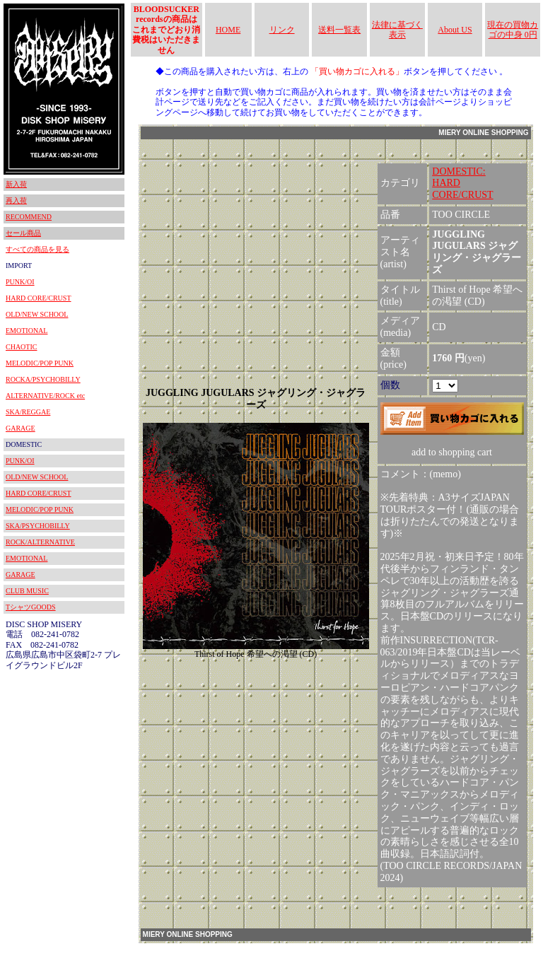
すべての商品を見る (37, 249)
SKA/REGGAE (28, 412)
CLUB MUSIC (27, 591)
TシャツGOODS (31, 607)
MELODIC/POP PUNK (40, 363)
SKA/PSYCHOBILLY (38, 526)
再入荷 (16, 200)
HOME (228, 30)
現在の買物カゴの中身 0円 (513, 30)
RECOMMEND (29, 217)
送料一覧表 (339, 30)
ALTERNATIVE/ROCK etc (45, 396)
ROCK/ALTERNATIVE (40, 542)
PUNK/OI (20, 282)
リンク (282, 30)
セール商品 (23, 233)
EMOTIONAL (27, 331)
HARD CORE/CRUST (39, 298)
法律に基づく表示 (397, 30)
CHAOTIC (21, 347)
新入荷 (16, 184)
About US (455, 30)
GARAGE (21, 428)
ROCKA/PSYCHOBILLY (43, 379)
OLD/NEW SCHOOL (37, 314)
